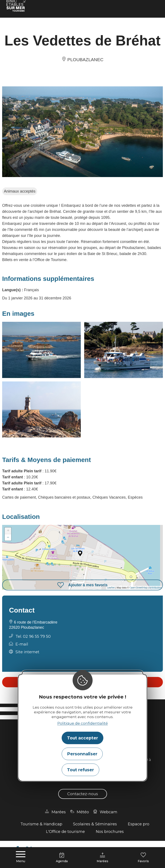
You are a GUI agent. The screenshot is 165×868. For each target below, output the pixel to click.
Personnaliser (82, 754)
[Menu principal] (21, 857)
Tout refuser (80, 770)
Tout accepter (82, 738)
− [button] (8, 537)
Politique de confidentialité (83, 723)
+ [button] (8, 531)
